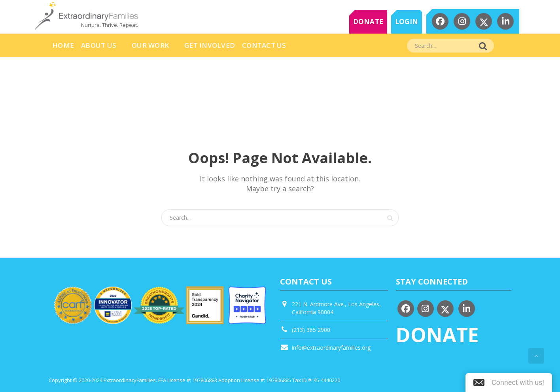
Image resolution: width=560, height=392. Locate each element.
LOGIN (407, 22)
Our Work (150, 45)
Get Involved (210, 45)
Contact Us (264, 45)
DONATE (368, 22)
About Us (99, 45)
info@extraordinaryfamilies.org (331, 348)
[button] (509, 383)
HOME (63, 45)
